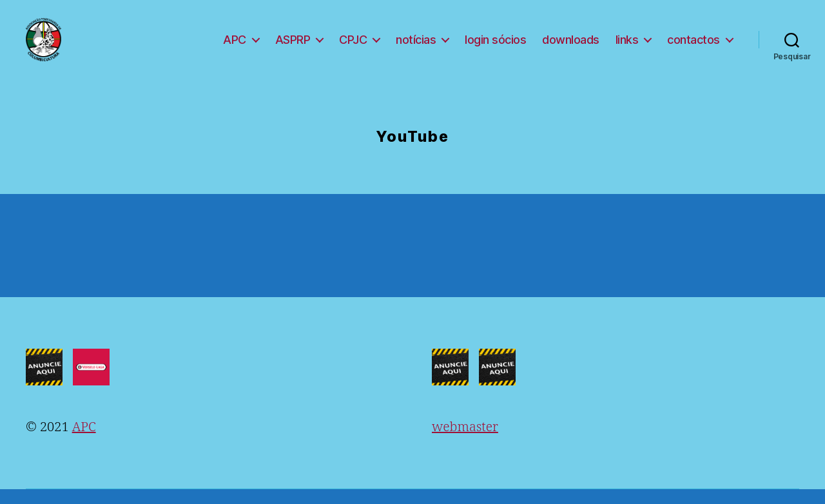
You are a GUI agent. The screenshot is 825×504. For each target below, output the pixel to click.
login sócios (495, 47)
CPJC (353, 47)
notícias (416, 47)
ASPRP (293, 47)
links (627, 47)
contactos (694, 47)
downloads (571, 47)
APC (235, 47)
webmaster (465, 442)
